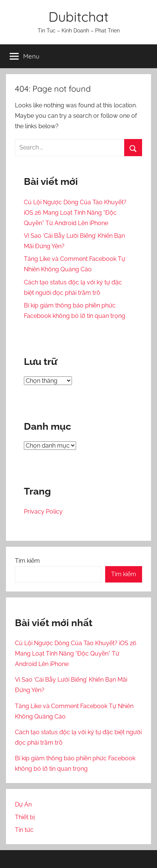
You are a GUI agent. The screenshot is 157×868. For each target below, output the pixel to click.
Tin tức (24, 830)
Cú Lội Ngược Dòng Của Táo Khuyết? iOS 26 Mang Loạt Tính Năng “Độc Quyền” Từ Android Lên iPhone (75, 213)
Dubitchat (78, 17)
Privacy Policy (43, 512)
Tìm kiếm (27, 561)
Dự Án (23, 804)
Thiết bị (25, 817)
